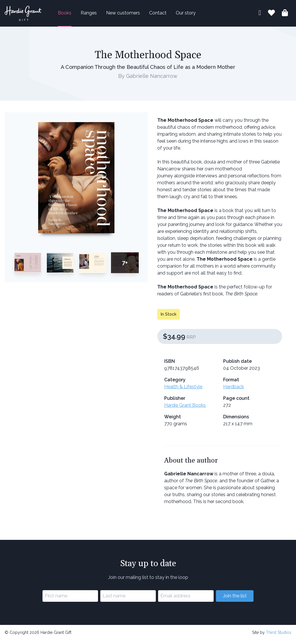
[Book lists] (271, 16)
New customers (132, 15)
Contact (167, 15)
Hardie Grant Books (185, 409)
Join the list (235, 600)
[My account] (260, 15)
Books (74, 15)
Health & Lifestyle (183, 391)
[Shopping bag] (285, 16)
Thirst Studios (279, 636)
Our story (195, 15)
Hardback (234, 391)
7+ (125, 266)
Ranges (98, 15)
